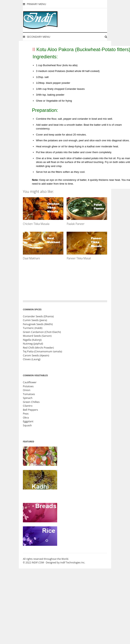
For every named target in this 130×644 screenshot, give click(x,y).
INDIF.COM (38, 563)
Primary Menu (35, 4)
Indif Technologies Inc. (73, 563)
